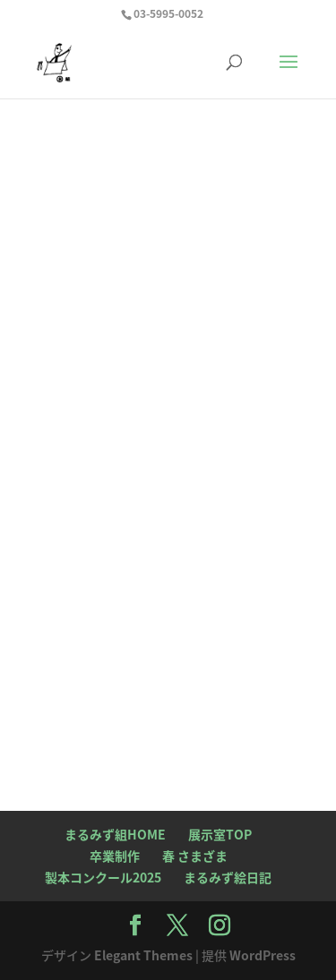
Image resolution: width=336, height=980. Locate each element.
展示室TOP (220, 834)
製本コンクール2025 (103, 877)
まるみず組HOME (115, 834)
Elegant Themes (143, 955)
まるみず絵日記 (228, 877)
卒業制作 (115, 856)
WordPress (263, 955)
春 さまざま (195, 856)
